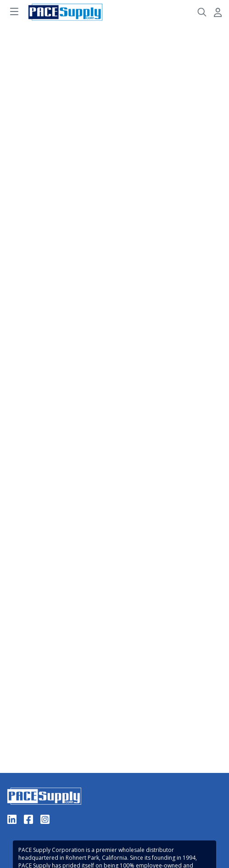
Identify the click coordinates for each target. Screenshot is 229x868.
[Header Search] (202, 12)
